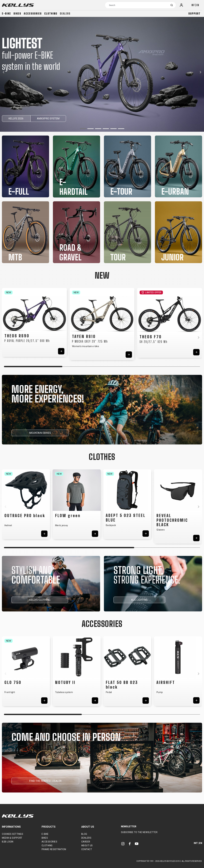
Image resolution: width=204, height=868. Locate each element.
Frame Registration (54, 849)
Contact (87, 849)
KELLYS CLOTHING (40, 600)
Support (194, 13)
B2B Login (8, 842)
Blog (84, 834)
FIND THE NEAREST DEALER (45, 781)
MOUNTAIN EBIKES (40, 433)
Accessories (33, 13)
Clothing (51, 13)
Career (86, 842)
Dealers (65, 13)
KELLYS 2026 (16, 119)
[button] (83, 129)
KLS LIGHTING (139, 600)
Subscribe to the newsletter (139, 832)
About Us (87, 845)
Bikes (17, 13)
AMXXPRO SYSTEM (48, 119)
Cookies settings (13, 834)
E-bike (6, 13)
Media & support (12, 838)
